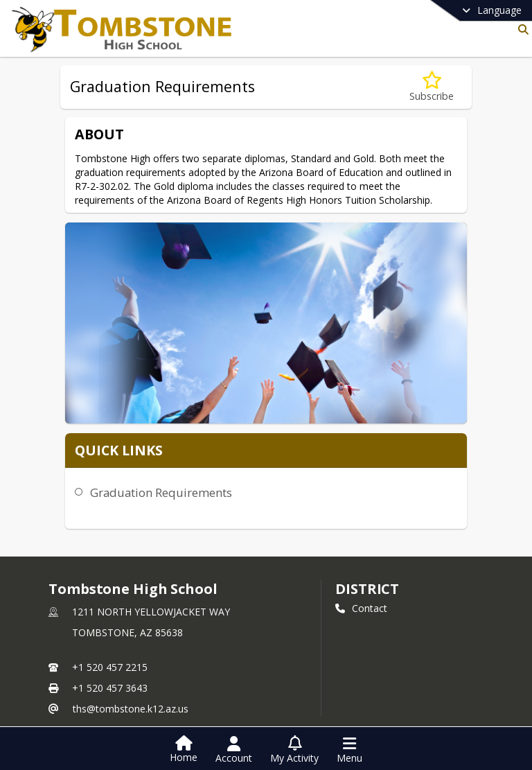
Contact (361, 519)
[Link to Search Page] (521, 29)
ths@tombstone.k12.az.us (131, 619)
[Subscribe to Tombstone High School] (364, 670)
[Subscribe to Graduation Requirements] (432, 87)
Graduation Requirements (158, 339)
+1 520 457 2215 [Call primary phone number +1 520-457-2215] (110, 578)
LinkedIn (362, 711)
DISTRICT (367, 499)
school (78, 649)
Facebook (366, 691)
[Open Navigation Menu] (349, 750)
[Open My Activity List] (294, 750)
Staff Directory (90, 668)
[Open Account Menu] (234, 750)
